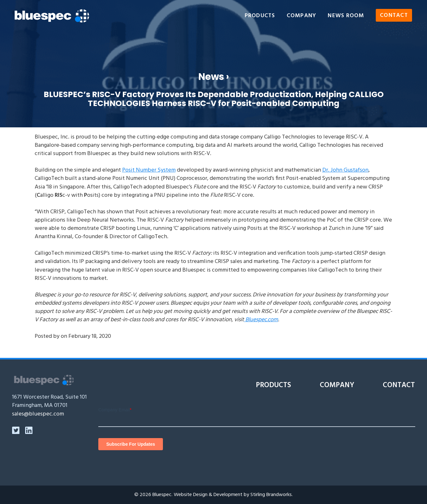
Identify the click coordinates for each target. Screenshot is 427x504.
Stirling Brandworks (271, 495)
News (211, 77)
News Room (346, 16)
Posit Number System (149, 170)
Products (260, 16)
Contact (394, 16)
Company (302, 16)
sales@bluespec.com (38, 414)
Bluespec (162, 495)
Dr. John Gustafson (345, 170)
